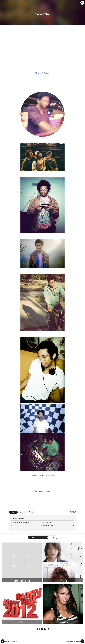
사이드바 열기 (3, 3)
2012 (12, 525)
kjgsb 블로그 (3, 641)
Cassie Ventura (48, 525)
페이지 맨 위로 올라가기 (82, 641)
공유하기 (42, 537)
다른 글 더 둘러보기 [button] (42, 629)
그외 (48, 17)
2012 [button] (22, 604)
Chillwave (34, 475)
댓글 (33, 537)
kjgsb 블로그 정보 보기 (82, 3)
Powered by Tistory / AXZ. (12, 641)
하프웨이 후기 (47, 523)
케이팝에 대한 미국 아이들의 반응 (20, 523)
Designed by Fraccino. (74, 641)
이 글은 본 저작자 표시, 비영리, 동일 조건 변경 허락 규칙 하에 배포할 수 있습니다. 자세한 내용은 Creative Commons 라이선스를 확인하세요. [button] (73, 512)
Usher (13, 528)
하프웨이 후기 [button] (63, 562)
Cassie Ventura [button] (63, 604)
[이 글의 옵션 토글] (16, 512)
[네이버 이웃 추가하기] (31, 512)
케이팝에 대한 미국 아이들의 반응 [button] (22, 562)
